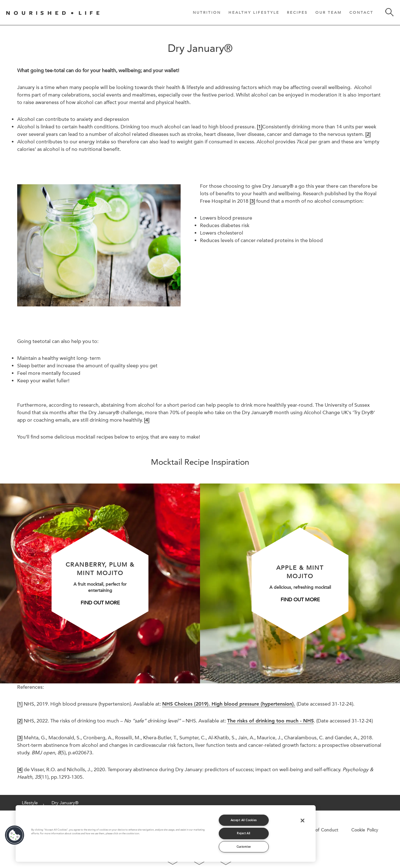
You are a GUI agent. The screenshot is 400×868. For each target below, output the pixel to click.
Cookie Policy (365, 830)
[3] (20, 738)
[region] (166, 833)
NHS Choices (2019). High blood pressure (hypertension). (229, 704)
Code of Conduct (320, 830)
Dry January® (65, 803)
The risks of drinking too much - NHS (270, 721)
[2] (20, 721)
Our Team (329, 12)
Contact (361, 12)
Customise (244, 847)
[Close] (302, 821)
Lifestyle (30, 803)
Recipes (297, 12)
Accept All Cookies (244, 820)
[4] (20, 769)
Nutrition (207, 12)
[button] (15, 835)
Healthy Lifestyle (254, 12)
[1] (20, 704)
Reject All (244, 833)
